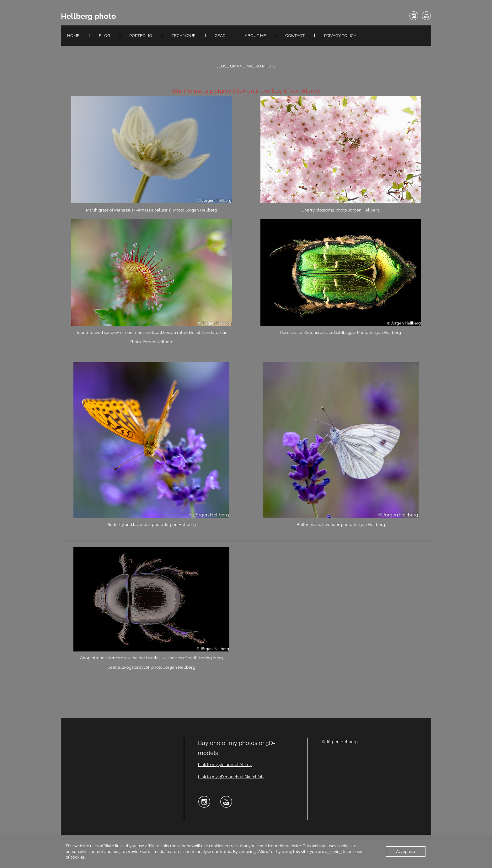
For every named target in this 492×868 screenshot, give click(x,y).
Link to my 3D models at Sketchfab (231, 777)
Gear (220, 36)
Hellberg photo (88, 16)
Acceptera (406, 851)
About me (255, 36)
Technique (184, 36)
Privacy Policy (340, 36)
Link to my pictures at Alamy (225, 765)
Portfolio (141, 36)
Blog (104, 36)
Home (73, 36)
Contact (295, 36)
